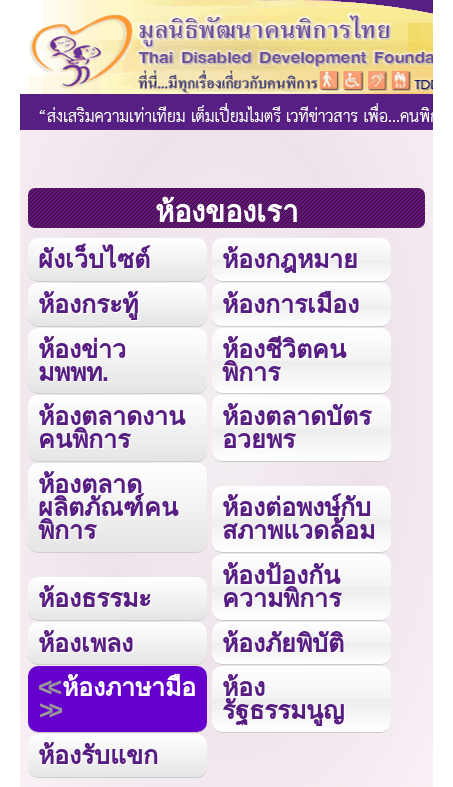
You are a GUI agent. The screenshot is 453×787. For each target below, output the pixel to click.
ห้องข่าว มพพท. (82, 360)
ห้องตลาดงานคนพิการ (111, 427)
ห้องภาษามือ (129, 687)
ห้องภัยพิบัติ (283, 643)
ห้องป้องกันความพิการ (281, 586)
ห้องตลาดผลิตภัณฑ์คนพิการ (108, 507)
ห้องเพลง (85, 643)
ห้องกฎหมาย (290, 259)
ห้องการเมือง (290, 304)
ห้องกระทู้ (88, 304)
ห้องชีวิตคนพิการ (284, 360)
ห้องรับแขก (98, 755)
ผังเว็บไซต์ (94, 259)
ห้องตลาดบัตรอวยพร (296, 427)
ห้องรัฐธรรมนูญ (283, 698)
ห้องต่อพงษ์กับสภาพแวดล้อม (298, 518)
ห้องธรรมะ (94, 598)
